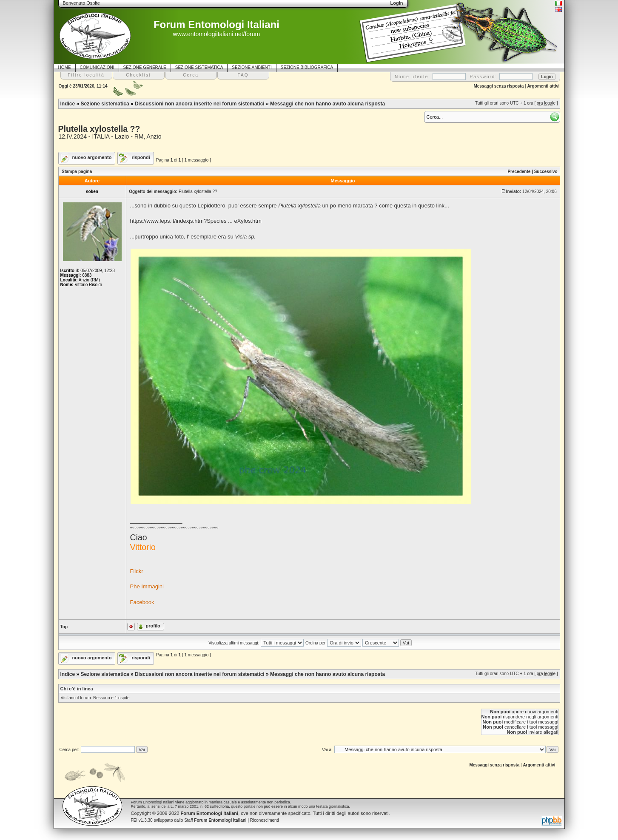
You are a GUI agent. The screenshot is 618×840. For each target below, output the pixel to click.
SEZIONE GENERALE (145, 67)
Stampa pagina (77, 172)
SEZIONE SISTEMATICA (199, 67)
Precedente (519, 172)
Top (64, 627)
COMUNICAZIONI (97, 67)
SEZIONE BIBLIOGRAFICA (307, 67)
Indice (68, 104)
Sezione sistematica (105, 104)
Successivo (546, 172)
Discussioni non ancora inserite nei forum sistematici (200, 104)
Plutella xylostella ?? (99, 129)
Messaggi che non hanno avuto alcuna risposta (328, 104)
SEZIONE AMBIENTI (252, 67)
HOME (65, 67)
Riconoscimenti (265, 820)
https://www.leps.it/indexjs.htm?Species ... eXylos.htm (196, 221)
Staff (215, 820)
